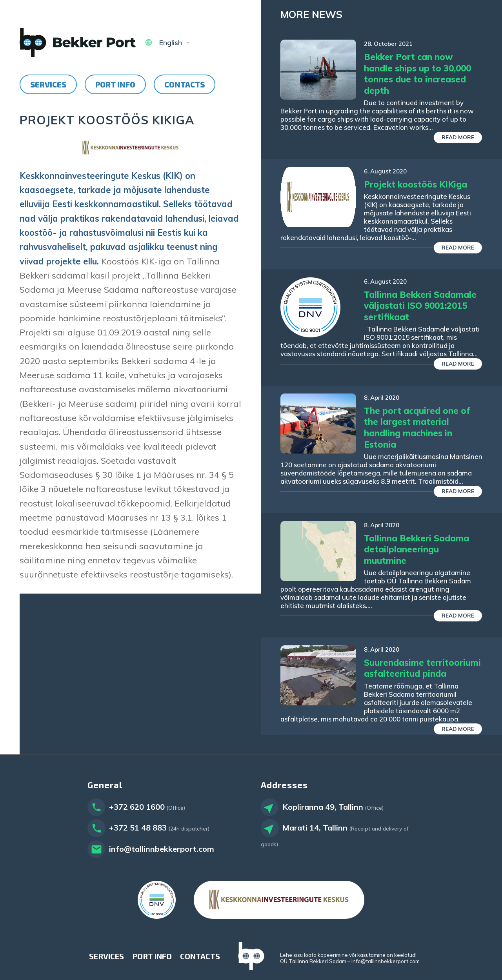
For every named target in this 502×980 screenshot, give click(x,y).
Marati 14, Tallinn (315, 828)
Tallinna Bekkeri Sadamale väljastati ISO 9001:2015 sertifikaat (420, 306)
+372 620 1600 (137, 807)
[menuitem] (48, 84)
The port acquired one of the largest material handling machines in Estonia (417, 428)
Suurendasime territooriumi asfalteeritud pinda (422, 668)
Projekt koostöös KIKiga (416, 184)
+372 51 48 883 (138, 828)
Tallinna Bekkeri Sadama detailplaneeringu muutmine (417, 549)
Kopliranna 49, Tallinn (323, 807)
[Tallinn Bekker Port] (78, 43)
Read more (458, 137)
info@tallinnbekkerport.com (162, 849)
